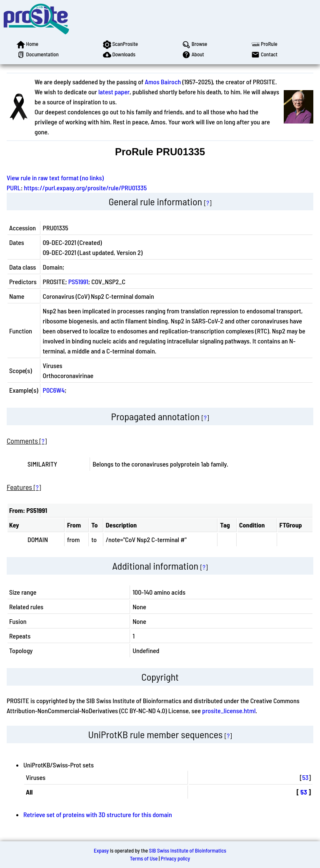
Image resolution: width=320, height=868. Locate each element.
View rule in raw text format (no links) (55, 178)
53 (305, 777)
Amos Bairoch (163, 82)
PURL (14, 188)
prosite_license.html (229, 710)
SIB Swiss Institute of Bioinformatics (188, 850)
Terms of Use (144, 858)
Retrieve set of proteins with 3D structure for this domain (98, 814)
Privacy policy (175, 858)
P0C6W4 (54, 390)
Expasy (101, 850)
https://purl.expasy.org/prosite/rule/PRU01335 (86, 188)
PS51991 (78, 281)
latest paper (114, 92)
